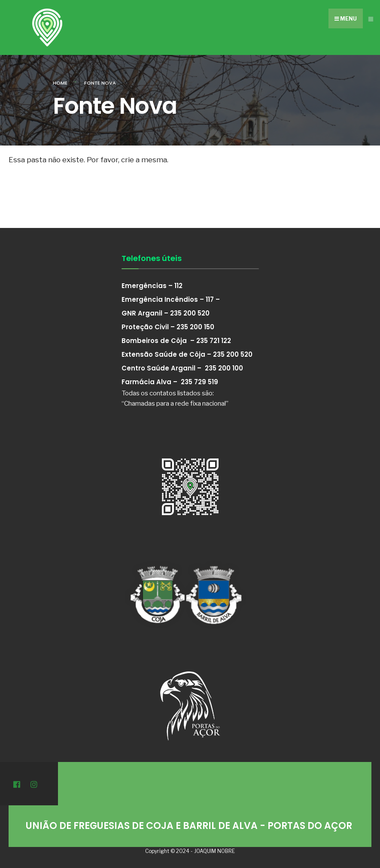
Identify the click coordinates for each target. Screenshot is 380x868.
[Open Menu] (371, 19)
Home (60, 83)
